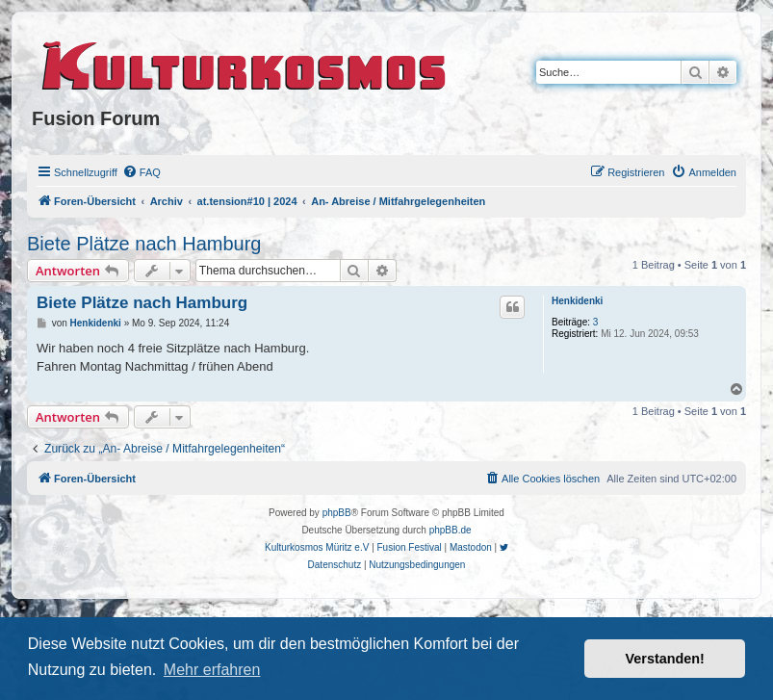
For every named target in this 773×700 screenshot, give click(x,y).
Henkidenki (577, 301)
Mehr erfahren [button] (212, 670)
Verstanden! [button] (665, 659)
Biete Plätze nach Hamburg (144, 244)
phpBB (337, 513)
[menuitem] (142, 172)
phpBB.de (451, 530)
